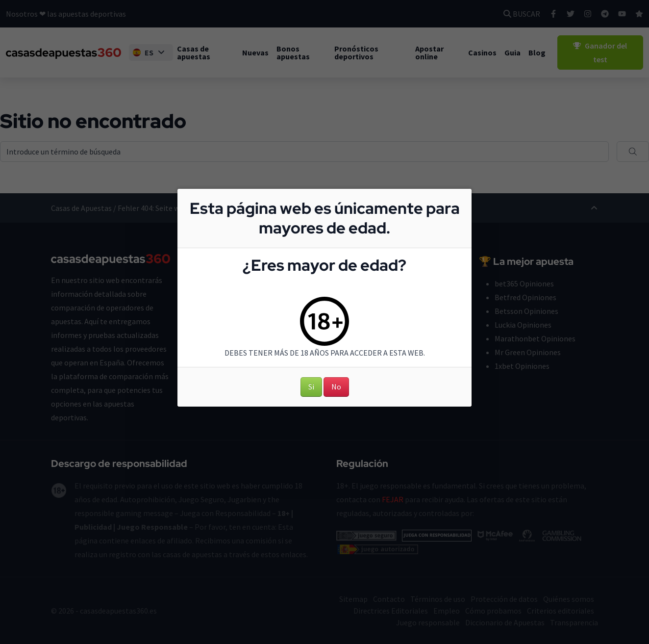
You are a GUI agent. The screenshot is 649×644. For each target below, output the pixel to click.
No (336, 386)
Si (311, 386)
